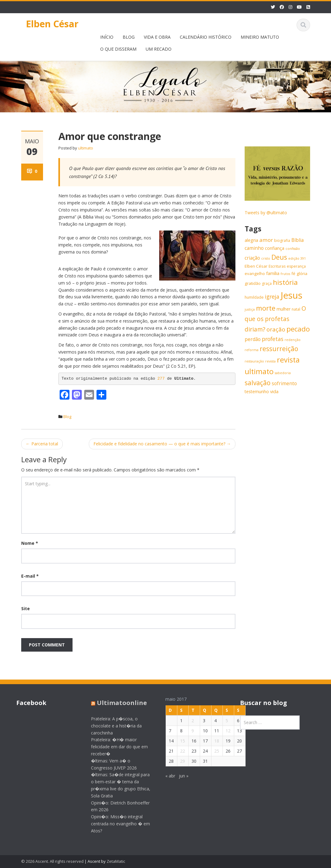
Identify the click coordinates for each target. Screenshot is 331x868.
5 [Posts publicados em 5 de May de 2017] (222, 721)
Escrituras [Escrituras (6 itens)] (277, 266)
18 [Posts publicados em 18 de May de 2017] (212, 741)
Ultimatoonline (117, 703)
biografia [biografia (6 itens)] (282, 240)
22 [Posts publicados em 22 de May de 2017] (178, 751)
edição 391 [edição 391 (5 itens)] (297, 258)
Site (26, 608)
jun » (179, 776)
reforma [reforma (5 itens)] (252, 350)
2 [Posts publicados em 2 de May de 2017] (188, 721)
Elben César (52, 24)
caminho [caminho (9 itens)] (254, 248)
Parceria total (42, 444)
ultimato (86, 148)
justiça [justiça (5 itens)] (250, 309)
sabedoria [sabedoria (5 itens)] (283, 373)
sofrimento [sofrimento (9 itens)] (284, 384)
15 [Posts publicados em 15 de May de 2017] (178, 741)
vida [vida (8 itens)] (274, 391)
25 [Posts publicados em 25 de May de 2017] (212, 751)
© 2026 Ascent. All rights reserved (52, 861)
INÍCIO (107, 37)
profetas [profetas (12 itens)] (273, 339)
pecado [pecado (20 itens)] (298, 329)
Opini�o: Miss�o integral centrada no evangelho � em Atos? (115, 824)
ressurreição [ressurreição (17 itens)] (279, 349)
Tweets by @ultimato (266, 213)
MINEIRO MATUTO (260, 37)
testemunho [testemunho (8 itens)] (257, 391)
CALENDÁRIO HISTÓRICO (206, 37)
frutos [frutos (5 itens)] (285, 274)
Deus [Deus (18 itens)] (279, 257)
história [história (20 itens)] (285, 282)
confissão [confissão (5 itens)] (293, 249)
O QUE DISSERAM (118, 49)
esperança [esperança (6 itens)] (296, 266)
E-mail (30, 576)
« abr (165, 776)
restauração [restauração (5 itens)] (254, 361)
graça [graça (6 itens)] (267, 283)
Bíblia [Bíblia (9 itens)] (298, 240)
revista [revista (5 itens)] (270, 361)
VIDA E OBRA (157, 37)
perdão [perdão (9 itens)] (253, 339)
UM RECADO (159, 49)
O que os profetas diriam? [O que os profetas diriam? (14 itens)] (275, 319)
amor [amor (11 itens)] (266, 240)
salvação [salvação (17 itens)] (258, 383)
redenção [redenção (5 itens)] (293, 340)
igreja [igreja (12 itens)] (272, 296)
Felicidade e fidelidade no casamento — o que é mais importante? (162, 444)
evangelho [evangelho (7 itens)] (255, 273)
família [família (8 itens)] (273, 273)
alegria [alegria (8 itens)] (251, 240)
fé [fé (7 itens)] (293, 273)
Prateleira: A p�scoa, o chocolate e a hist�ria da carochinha (111, 726)
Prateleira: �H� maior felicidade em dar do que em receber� (114, 747)
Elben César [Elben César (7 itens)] (256, 266)
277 (162, 379)
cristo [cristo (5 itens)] (266, 258)
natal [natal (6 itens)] (296, 309)
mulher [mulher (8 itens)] (284, 309)
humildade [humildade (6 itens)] (254, 297)
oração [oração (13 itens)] (276, 329)
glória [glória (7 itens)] (302, 273)
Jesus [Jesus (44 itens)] (292, 295)
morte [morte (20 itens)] (266, 308)
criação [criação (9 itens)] (252, 258)
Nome (30, 543)
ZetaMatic (116, 861)
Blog (67, 417)
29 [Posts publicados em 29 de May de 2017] (178, 761)
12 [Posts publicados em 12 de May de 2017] (223, 731)
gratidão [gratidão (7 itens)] (253, 283)
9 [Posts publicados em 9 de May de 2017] (188, 731)
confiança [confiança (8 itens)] (275, 248)
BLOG (129, 37)
